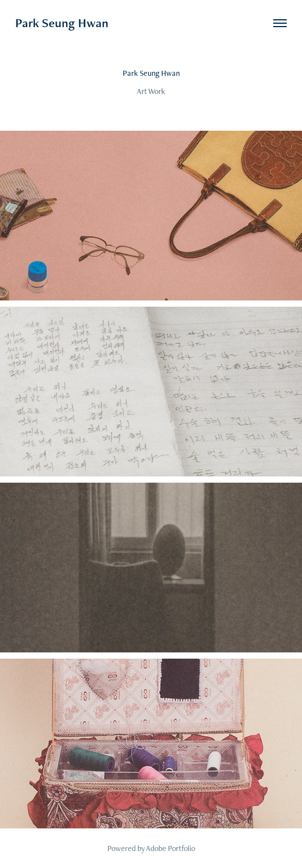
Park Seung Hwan (62, 23)
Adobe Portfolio (171, 848)
